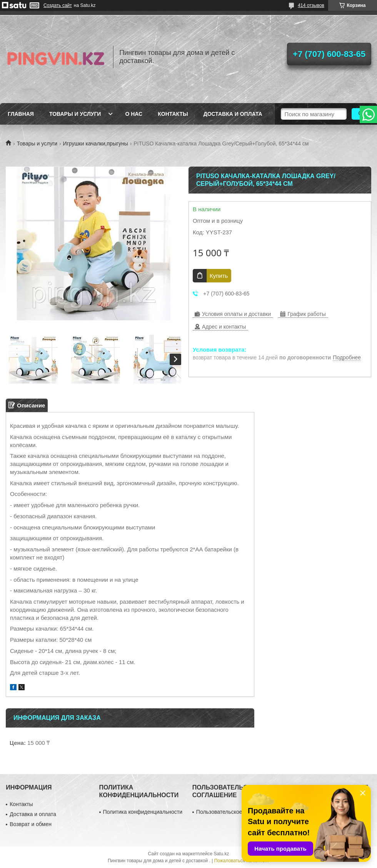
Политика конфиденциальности (143, 812)
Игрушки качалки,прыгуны (96, 144)
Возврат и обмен (31, 824)
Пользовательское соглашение (235, 812)
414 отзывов (311, 5)
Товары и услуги (75, 114)
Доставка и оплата (233, 114)
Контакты (173, 114)
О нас (134, 114)
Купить (219, 276)
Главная (21, 114)
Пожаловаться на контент (242, 861)
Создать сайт (58, 5)
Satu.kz (221, 854)
